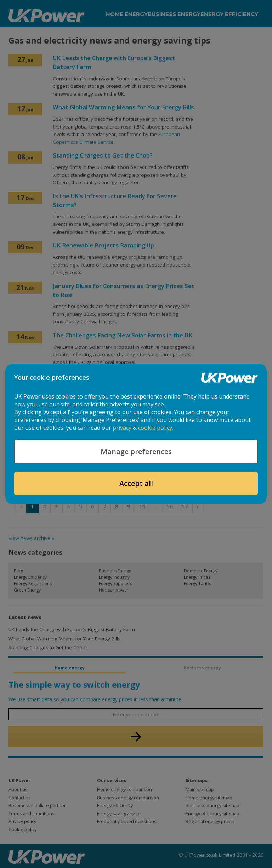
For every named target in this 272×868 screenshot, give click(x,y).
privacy (122, 428)
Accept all (136, 483)
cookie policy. (156, 428)
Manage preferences (136, 452)
